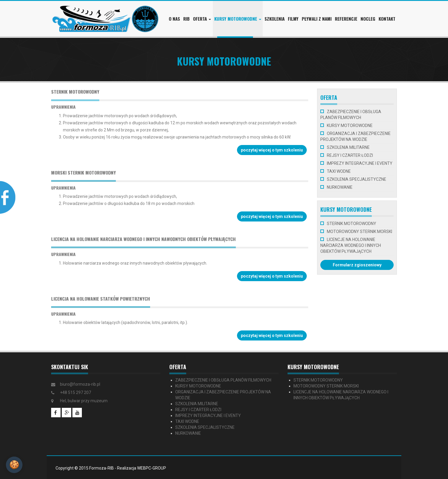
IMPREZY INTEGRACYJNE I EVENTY (360, 163)
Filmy (293, 19)
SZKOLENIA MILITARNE (348, 147)
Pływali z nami (317, 19)
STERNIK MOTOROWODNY (352, 224)
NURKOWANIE (340, 187)
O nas (174, 19)
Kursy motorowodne (238, 19)
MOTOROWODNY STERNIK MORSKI (359, 232)
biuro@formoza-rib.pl (80, 384)
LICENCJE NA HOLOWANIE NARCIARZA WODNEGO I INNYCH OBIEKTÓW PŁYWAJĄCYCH (351, 245)
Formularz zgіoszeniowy (357, 265)
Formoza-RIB (102, 468)
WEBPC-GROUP (152, 468)
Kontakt (387, 19)
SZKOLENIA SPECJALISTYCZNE (357, 179)
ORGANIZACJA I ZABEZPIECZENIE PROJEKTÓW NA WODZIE (356, 136)
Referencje (346, 19)
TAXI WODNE (339, 171)
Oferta (202, 19)
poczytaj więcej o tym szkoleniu (272, 150)
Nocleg (368, 19)
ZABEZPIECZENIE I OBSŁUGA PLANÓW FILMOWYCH (351, 115)
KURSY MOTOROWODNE (350, 126)
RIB (186, 19)
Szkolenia (275, 19)
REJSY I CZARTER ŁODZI (350, 155)
